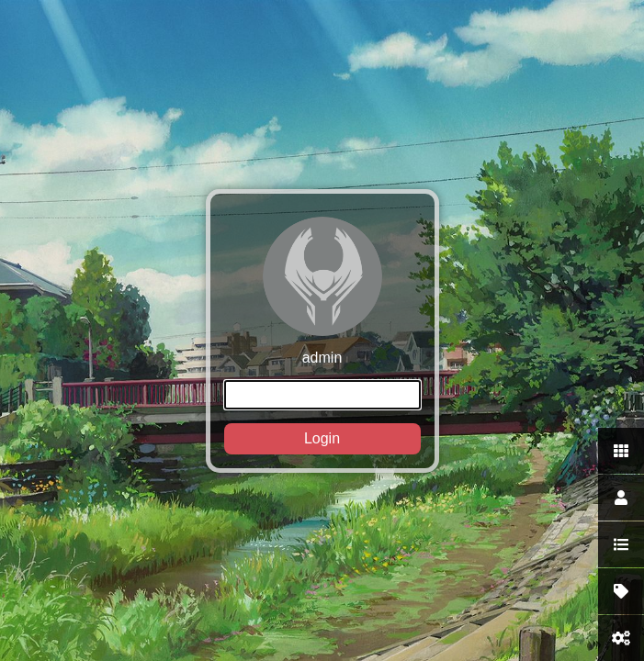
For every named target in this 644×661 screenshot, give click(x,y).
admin (322, 336)
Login (322, 438)
